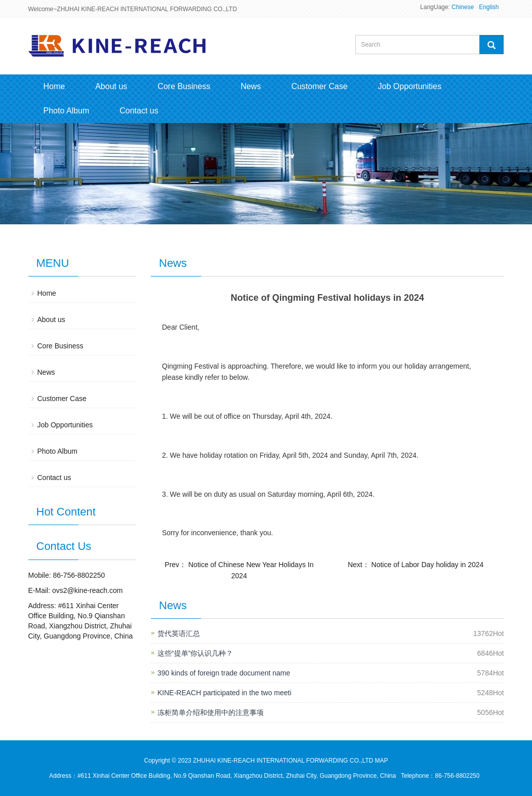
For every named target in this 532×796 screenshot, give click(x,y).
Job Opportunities (410, 86)
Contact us (139, 111)
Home (54, 86)
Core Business (184, 86)
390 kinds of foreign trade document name (224, 673)
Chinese (463, 7)
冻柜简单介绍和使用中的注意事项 (211, 712)
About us (111, 86)
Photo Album (67, 111)
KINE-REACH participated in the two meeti (224, 693)
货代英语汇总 (179, 633)
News (251, 86)
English (489, 7)
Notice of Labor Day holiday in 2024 (428, 565)
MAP (382, 761)
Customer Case (319, 86)
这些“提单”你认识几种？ (195, 653)
